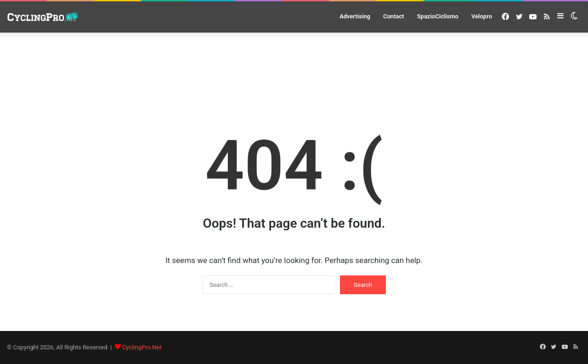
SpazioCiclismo (438, 16)
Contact (394, 16)
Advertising (355, 16)
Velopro (482, 16)
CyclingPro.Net (142, 347)
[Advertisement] (294, 65)
